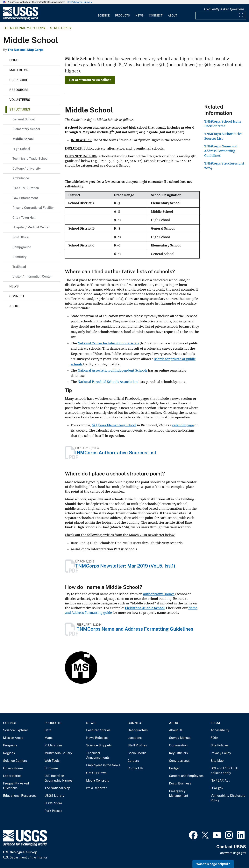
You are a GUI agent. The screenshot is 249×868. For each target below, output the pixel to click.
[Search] (242, 16)
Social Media (137, 753)
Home (14, 60)
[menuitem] (104, 13)
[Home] (21, 19)
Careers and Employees (186, 776)
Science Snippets (99, 745)
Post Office (21, 237)
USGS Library (54, 796)
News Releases (97, 738)
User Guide (19, 80)
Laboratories (12, 776)
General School (24, 119)
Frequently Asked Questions (224, 9)
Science (104, 16)
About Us (176, 730)
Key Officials (178, 753)
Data (48, 730)
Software (51, 768)
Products (122, 16)
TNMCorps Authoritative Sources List (115, 453)
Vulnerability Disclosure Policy (228, 798)
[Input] (221, 16)
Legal (216, 723)
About (172, 16)
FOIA (214, 738)
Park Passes (53, 811)
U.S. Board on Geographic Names (58, 778)
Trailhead (19, 267)
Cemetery (20, 257)
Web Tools (52, 761)
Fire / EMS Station (26, 188)
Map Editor (19, 70)
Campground (22, 247)
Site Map (217, 761)
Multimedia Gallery (58, 753)
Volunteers (20, 100)
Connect (156, 16)
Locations (135, 738)
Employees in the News (103, 765)
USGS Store (53, 803)
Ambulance (21, 178)
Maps (49, 738)
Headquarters (138, 730)
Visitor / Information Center (32, 276)
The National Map (57, 788)
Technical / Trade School (30, 159)
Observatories (13, 768)
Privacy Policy (221, 753)
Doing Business (180, 783)
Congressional (179, 761)
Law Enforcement (25, 198)
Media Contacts (98, 781)
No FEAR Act (220, 781)
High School (21, 149)
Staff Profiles (137, 745)
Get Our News (96, 773)
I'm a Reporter (96, 788)
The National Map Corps (24, 28)
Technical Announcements (98, 755)
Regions (9, 753)
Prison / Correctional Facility (33, 208)
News (139, 16)
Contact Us (136, 768)
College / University (27, 168)
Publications (53, 745)
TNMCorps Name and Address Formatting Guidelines (135, 629)
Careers (133, 761)
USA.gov (217, 788)
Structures (60, 28)
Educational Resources (20, 796)
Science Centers (15, 761)
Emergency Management (179, 794)
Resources (19, 90)
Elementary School (26, 129)
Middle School (23, 139)
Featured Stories (98, 730)
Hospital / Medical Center (31, 227)
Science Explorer (16, 730)
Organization (178, 745)
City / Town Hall (24, 218)
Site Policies (220, 745)
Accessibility (220, 730)
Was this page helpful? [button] (213, 864)
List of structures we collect (90, 80)
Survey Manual (180, 738)
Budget (174, 768)
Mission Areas (13, 738)
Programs (10, 745)
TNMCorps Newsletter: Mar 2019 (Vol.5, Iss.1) (125, 566)
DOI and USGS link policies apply (224, 771)
